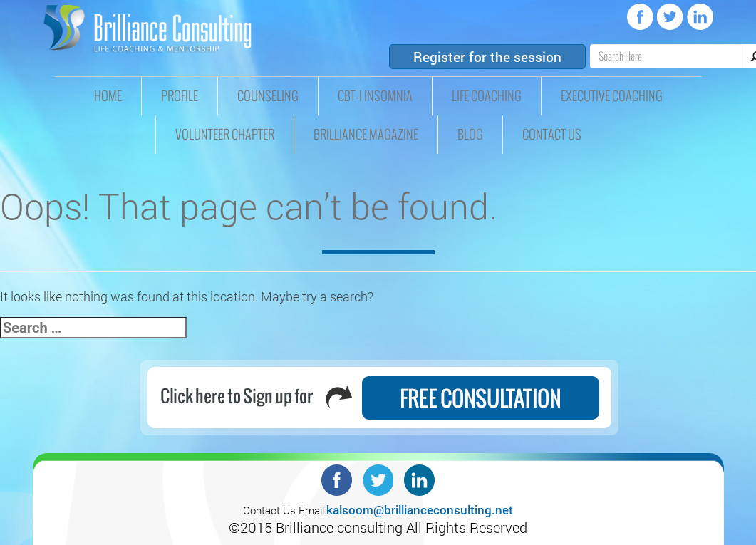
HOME (108, 96)
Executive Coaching (612, 96)
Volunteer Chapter (225, 135)
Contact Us (552, 135)
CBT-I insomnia (375, 96)
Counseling (268, 96)
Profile (180, 96)
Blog (470, 135)
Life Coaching (487, 96)
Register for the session (487, 57)
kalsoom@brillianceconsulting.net (420, 510)
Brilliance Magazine (366, 135)
